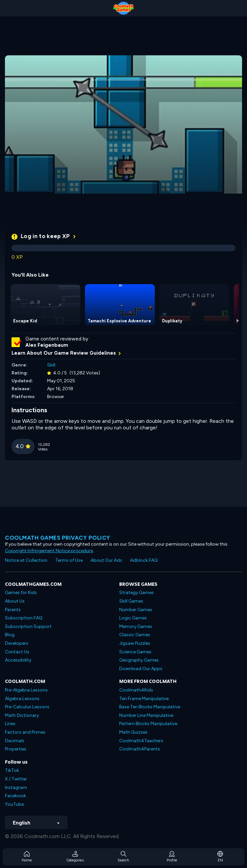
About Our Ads (106, 560)
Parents (13, 610)
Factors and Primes (25, 732)
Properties (16, 749)
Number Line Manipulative (146, 715)
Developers (17, 643)
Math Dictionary (22, 715)
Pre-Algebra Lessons (26, 690)
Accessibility (18, 660)
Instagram (16, 787)
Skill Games (131, 601)
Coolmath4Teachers (141, 741)
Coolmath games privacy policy (58, 538)
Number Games (136, 610)
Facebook (15, 796)
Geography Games (139, 660)
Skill (51, 365)
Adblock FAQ (144, 560)
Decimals (15, 741)
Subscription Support (28, 626)
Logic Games (133, 618)
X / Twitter (16, 779)
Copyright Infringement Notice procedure (49, 551)
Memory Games (136, 626)
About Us (15, 601)
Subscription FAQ (24, 618)
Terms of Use (69, 560)
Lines (10, 724)
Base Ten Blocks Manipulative (150, 707)
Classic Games (135, 635)
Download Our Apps (141, 669)
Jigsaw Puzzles (135, 643)
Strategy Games (137, 593)
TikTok (12, 770)
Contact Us (17, 652)
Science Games (135, 652)
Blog (10, 635)
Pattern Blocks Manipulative (148, 724)
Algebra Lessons (22, 699)
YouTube (14, 804)
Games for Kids (21, 593)
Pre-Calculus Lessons (27, 707)
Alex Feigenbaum (47, 345)
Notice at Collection (26, 560)
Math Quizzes (133, 732)
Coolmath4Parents (140, 749)
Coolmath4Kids (136, 690)
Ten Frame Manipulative (144, 699)
